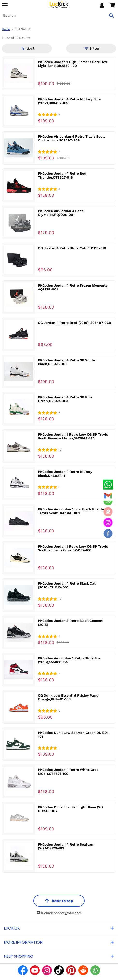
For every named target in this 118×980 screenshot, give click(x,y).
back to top (59, 901)
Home (6, 29)
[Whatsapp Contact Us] (108, 485)
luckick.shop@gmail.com (59, 913)
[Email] (108, 495)
